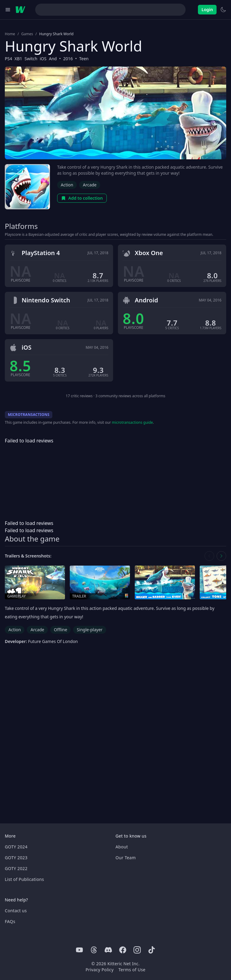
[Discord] (108, 950)
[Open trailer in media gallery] (100, 583)
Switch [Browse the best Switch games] (31, 59)
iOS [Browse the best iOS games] (43, 59)
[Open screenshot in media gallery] (165, 583)
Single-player (89, 630)
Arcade (90, 185)
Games (27, 34)
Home (10, 34)
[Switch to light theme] (223, 10)
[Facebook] (123, 950)
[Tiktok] (152, 950)
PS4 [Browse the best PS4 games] (8, 59)
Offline (60, 630)
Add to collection (82, 198)
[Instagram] (137, 950)
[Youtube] (79, 950)
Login (207, 9)
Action (67, 185)
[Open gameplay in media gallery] (35, 583)
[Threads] (94, 950)
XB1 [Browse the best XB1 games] (18, 59)
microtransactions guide (132, 422)
